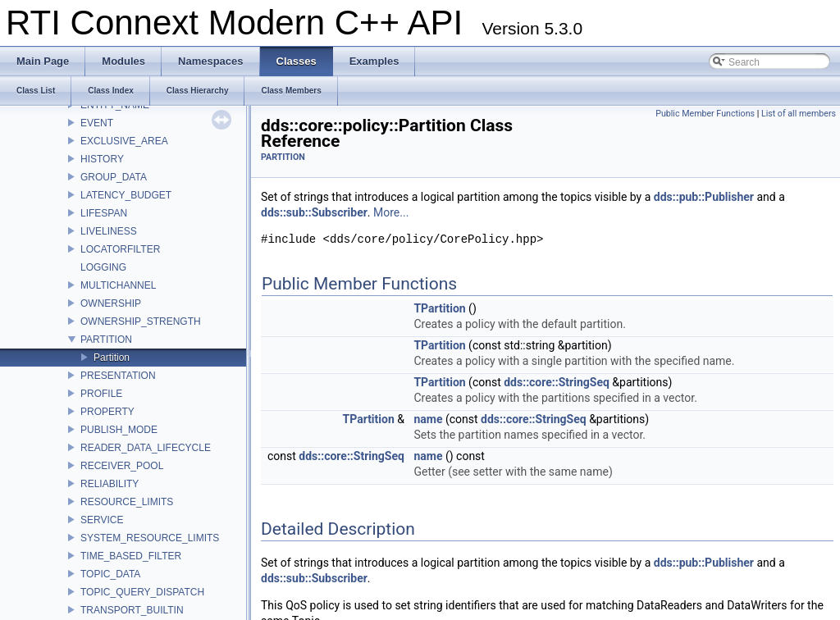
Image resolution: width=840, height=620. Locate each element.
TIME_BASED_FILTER (131, 556)
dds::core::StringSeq (557, 382)
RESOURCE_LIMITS (127, 502)
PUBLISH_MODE (119, 430)
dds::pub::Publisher (704, 197)
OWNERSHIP (111, 303)
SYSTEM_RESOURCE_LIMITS (150, 538)
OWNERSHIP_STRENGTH (141, 321)
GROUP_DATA (114, 177)
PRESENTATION (118, 376)
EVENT (97, 123)
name (428, 419)
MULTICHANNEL (118, 285)
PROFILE (101, 394)
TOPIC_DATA (110, 574)
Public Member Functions (705, 114)
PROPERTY (107, 412)
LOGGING (103, 267)
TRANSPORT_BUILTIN (132, 610)
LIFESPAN (104, 213)
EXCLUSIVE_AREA (124, 141)
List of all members (799, 114)
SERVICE (102, 520)
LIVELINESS (109, 231)
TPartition (439, 308)
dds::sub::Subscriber (314, 212)
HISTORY (102, 159)
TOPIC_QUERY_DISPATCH (142, 592)
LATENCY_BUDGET (126, 195)
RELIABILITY (110, 484)
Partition (112, 358)
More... (391, 212)
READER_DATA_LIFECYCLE (146, 448)
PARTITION (106, 340)
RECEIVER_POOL (122, 466)
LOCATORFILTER (120, 249)
